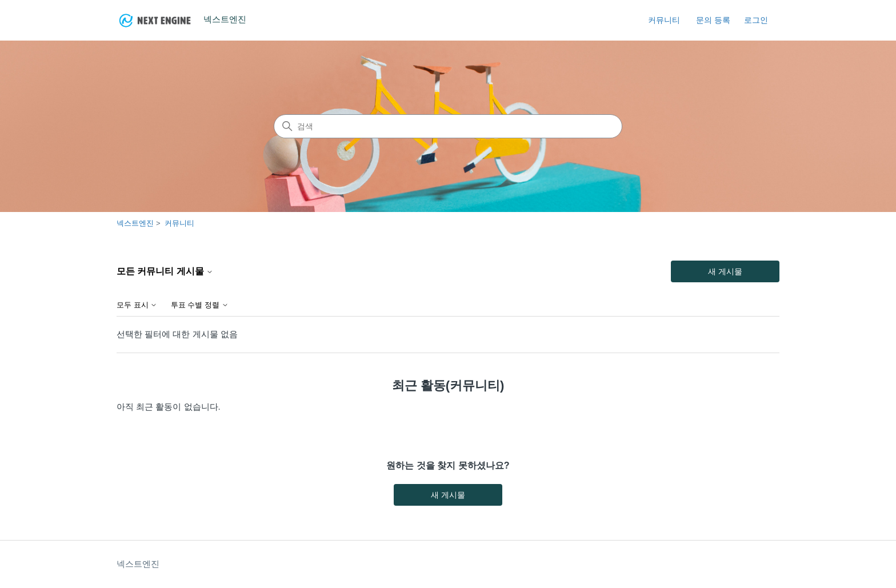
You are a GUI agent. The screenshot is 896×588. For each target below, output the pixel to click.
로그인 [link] (756, 20)
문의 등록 (713, 20)
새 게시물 (725, 271)
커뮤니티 (664, 20)
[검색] (448, 126)
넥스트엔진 (135, 223)
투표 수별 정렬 (200, 305)
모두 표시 (137, 305)
